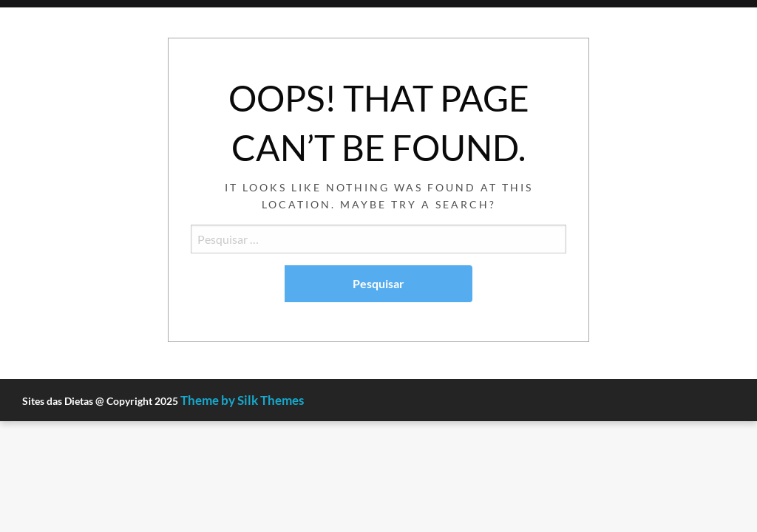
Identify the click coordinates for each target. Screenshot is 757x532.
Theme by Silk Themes (242, 400)
